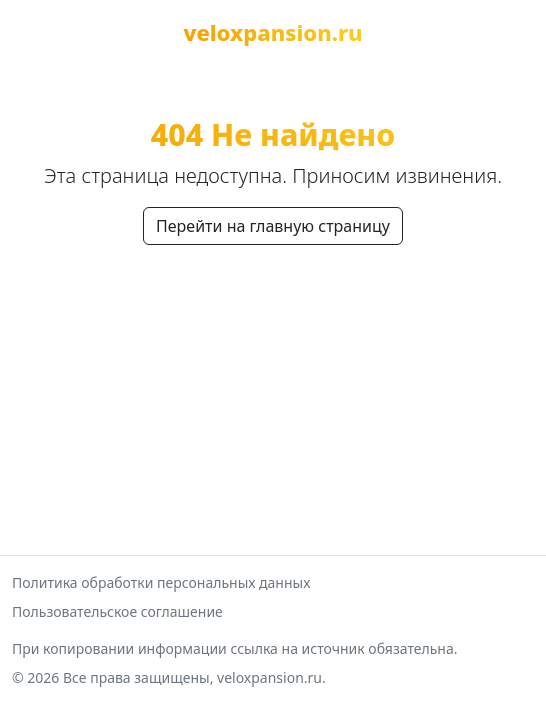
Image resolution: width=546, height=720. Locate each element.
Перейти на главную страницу (273, 226)
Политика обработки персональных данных (161, 582)
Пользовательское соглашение (117, 611)
